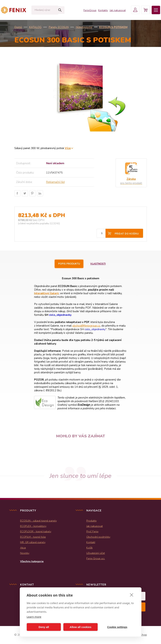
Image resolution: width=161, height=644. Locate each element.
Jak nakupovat (116, 11)
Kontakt (91, 542)
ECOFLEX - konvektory (33, 526)
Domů (18, 27)
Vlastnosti (99, 264)
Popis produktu (69, 264)
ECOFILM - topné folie (33, 537)
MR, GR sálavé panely (33, 542)
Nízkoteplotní (84, 27)
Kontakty (102, 11)
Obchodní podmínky (98, 537)
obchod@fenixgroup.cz (86, 326)
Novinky (25, 553)
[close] (132, 595)
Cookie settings (117, 627)
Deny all (44, 627)
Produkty (91, 521)
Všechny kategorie (32, 561)
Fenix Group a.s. (96, 559)
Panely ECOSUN (59, 27)
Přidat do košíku (127, 234)
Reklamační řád (55, 182)
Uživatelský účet (96, 553)
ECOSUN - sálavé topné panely (38, 521)
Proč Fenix (92, 532)
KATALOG (35, 27)
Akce (23, 548)
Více (68, 148)
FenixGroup (88, 11)
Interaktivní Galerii (46, 293)
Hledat (55, 10)
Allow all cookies (80, 627)
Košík (89, 548)
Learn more (34, 617)
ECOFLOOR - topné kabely (36, 532)
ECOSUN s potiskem (113, 27)
